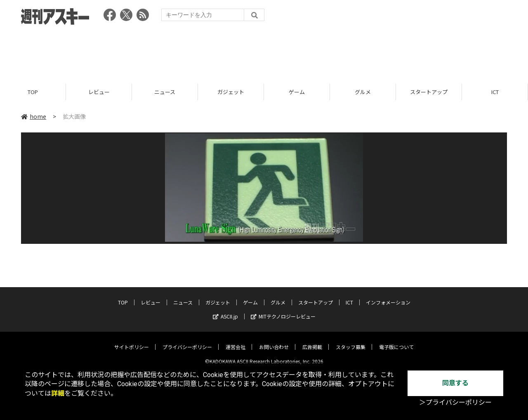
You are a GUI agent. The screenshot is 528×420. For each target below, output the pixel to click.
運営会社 (236, 341)
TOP (33, 92)
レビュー (99, 92)
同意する (455, 383)
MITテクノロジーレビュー (283, 310)
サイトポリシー (132, 341)
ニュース (165, 92)
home (34, 116)
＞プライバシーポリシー (455, 402)
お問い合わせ (274, 341)
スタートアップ (429, 92)
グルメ (363, 92)
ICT (495, 92)
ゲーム (297, 92)
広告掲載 (312, 341)
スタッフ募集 (351, 341)
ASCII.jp (225, 310)
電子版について (396, 341)
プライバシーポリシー (187, 341)
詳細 (58, 393)
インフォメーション (388, 296)
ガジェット (231, 92)
